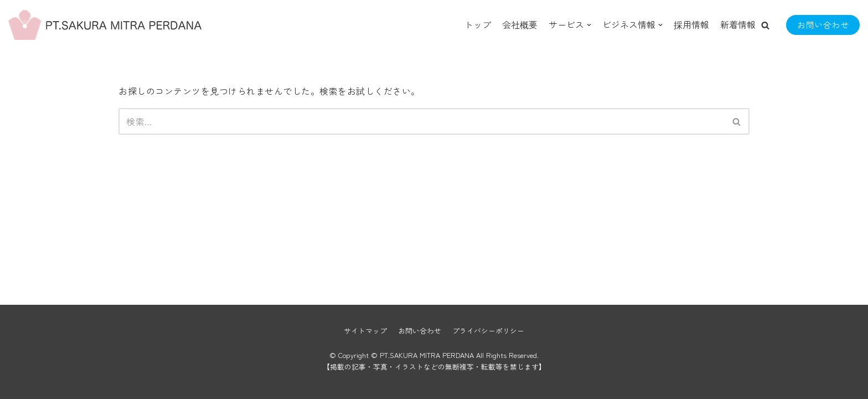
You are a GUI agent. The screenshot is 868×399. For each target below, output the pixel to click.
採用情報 (691, 24)
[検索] (422, 121)
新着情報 (738, 24)
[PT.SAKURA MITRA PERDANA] (64, 25)
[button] (765, 25)
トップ (478, 24)
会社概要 (520, 24)
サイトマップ (365, 331)
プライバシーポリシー (488, 331)
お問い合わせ (823, 25)
